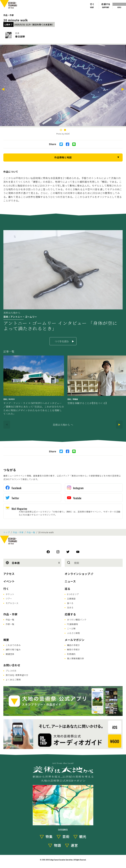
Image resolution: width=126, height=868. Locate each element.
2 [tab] (65, 130)
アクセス (9, 574)
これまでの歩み (13, 645)
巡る (68, 589)
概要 (6, 640)
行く (6, 589)
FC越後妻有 (73, 624)
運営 (74, 845)
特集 (49, 836)
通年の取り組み (13, 649)
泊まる (70, 607)
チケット (10, 594)
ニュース (70, 581)
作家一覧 (10, 624)
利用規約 (71, 654)
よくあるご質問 (13, 679)
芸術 (66, 836)
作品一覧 (31, 532)
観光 (83, 836)
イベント (9, 581)
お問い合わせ (12, 665)
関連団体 (10, 654)
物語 (58, 845)
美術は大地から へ (63, 425)
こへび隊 (71, 628)
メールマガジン (75, 640)
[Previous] (3, 90)
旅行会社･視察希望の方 (17, 675)
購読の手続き (73, 645)
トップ (7, 532)
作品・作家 (9, 15)
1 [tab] (61, 130)
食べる (70, 603)
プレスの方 (11, 671)
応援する (70, 614)
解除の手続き (73, 649)
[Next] (123, 90)
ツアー (9, 598)
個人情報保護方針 (76, 658)
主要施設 (71, 598)
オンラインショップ (77, 574)
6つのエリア (73, 594)
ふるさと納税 (73, 633)
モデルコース (12, 603)
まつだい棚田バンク (77, 619)
